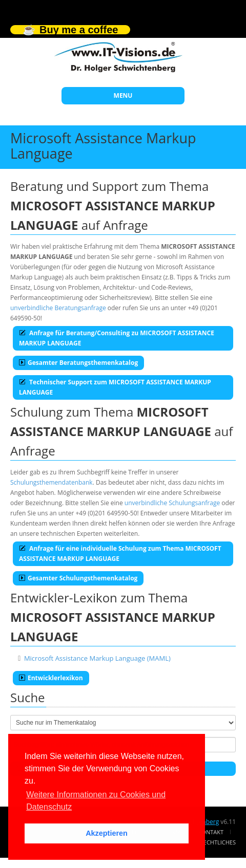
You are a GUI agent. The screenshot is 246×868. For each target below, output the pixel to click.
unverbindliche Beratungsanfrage (58, 308)
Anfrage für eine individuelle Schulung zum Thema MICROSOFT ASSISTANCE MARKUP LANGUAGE (120, 554)
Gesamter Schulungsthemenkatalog (78, 578)
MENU (123, 95)
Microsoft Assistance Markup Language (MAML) (97, 658)
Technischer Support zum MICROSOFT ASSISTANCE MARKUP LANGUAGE (115, 387)
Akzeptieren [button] (107, 833)
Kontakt (211, 832)
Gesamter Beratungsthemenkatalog (78, 363)
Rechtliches (218, 842)
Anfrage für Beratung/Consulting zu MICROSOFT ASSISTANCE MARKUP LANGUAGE (117, 338)
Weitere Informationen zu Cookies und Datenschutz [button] (96, 801)
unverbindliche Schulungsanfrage (172, 503)
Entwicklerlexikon (51, 678)
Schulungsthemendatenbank (52, 482)
